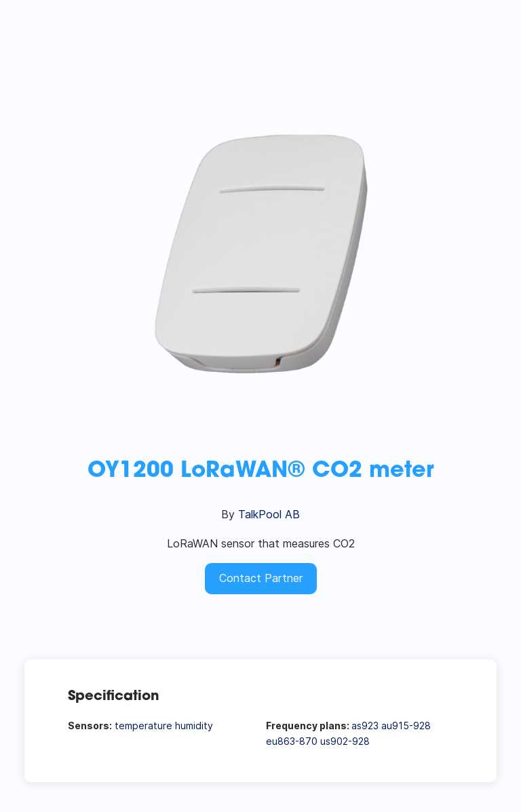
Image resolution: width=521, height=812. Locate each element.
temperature (143, 726)
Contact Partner (261, 578)
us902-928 (345, 741)
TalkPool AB (269, 514)
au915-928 (406, 726)
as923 (365, 726)
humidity (194, 726)
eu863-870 (292, 741)
